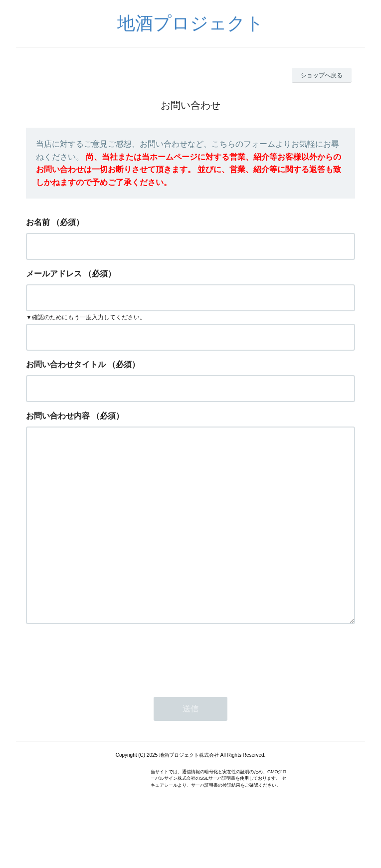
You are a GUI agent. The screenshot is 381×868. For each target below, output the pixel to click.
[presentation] (102, 697)
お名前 (38, 222)
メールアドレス (54, 274)
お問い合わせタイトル (66, 364)
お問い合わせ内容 (58, 416)
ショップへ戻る (322, 75)
